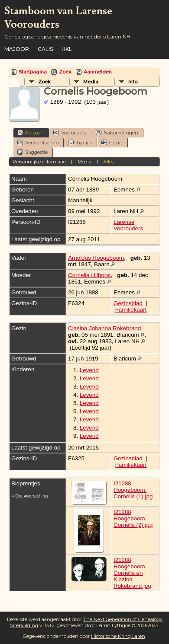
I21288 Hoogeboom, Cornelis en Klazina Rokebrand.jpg (132, 573)
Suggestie (32, 152)
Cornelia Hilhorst (89, 275)
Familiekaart (131, 310)
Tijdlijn (80, 142)
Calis (45, 49)
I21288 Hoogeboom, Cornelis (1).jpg (133, 490)
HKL (67, 49)
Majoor (17, 49)
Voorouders (70, 132)
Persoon (31, 132)
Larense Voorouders (128, 225)
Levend (89, 370)
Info (133, 82)
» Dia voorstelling (29, 496)
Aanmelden (98, 72)
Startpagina (33, 72)
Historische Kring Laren (118, 636)
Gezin (112, 142)
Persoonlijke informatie (39, 162)
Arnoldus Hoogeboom (96, 258)
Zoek (65, 72)
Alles (109, 162)
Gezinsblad (128, 303)
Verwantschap (38, 142)
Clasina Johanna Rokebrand (104, 328)
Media (91, 82)
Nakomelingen (117, 132)
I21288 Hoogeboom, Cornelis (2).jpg (133, 518)
